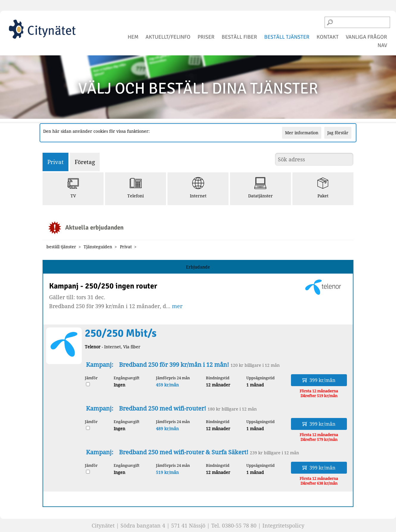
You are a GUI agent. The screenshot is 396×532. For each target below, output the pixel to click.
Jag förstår (338, 133)
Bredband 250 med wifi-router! (163, 408)
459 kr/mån (167, 385)
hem (133, 37)
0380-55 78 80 (239, 525)
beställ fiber (239, 37)
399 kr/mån (319, 380)
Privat (55, 162)
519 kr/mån (167, 472)
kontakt (328, 37)
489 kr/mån (167, 429)
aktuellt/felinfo (168, 37)
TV (73, 188)
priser (206, 37)
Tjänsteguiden (98, 247)
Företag (85, 162)
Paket (323, 188)
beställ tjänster (287, 37)
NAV (382, 45)
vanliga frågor (366, 37)
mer (177, 306)
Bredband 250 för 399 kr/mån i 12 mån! (174, 365)
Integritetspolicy (283, 525)
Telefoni (136, 188)
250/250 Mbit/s (121, 333)
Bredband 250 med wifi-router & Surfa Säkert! (184, 452)
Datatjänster (260, 188)
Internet (198, 188)
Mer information (302, 133)
